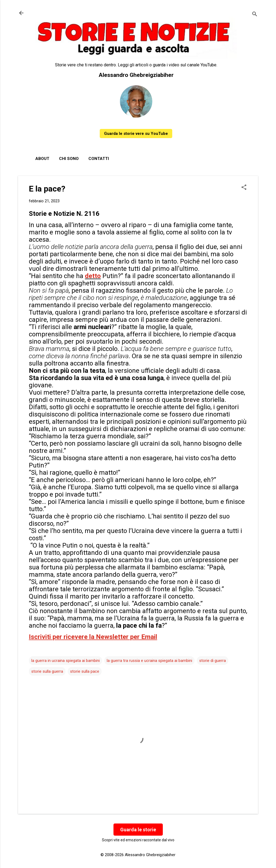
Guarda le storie (138, 830)
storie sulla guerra (47, 671)
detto (93, 276)
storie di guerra (213, 661)
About (42, 159)
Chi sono (69, 159)
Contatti (99, 159)
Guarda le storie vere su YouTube (136, 134)
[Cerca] (255, 15)
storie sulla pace (85, 671)
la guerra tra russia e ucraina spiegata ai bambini (149, 661)
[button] (244, 188)
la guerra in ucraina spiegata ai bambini (65, 661)
